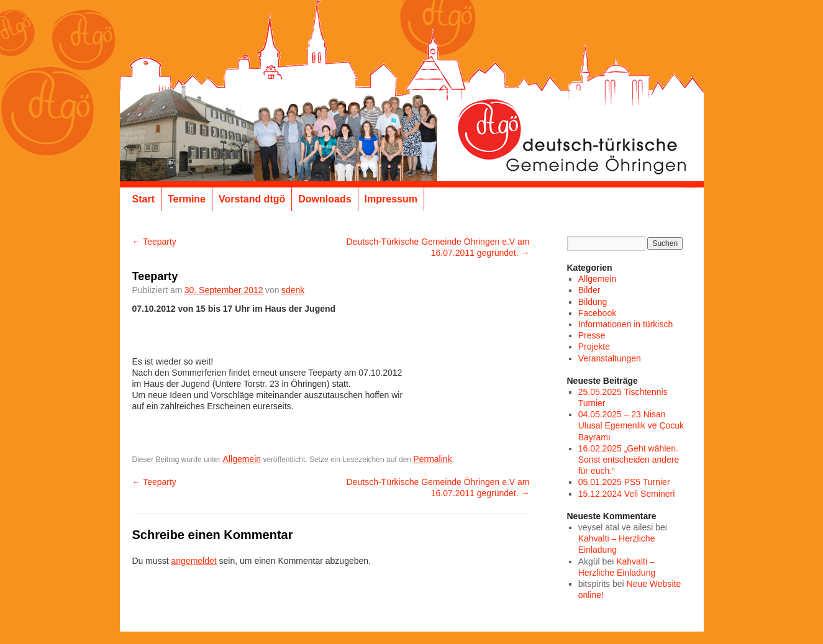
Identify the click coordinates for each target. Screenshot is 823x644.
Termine (187, 199)
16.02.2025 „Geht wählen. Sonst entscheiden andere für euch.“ (629, 460)
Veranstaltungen (610, 358)
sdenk (293, 290)
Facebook (597, 313)
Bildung (593, 302)
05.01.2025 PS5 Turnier (624, 482)
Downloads (325, 199)
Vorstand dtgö (252, 199)
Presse (592, 335)
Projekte (594, 347)
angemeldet (194, 561)
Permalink (432, 459)
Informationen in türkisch (626, 324)
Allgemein (242, 459)
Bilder (589, 290)
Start (143, 199)
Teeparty (154, 242)
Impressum (391, 199)
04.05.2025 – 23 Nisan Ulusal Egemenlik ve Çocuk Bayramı (631, 425)
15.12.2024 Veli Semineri (627, 494)
